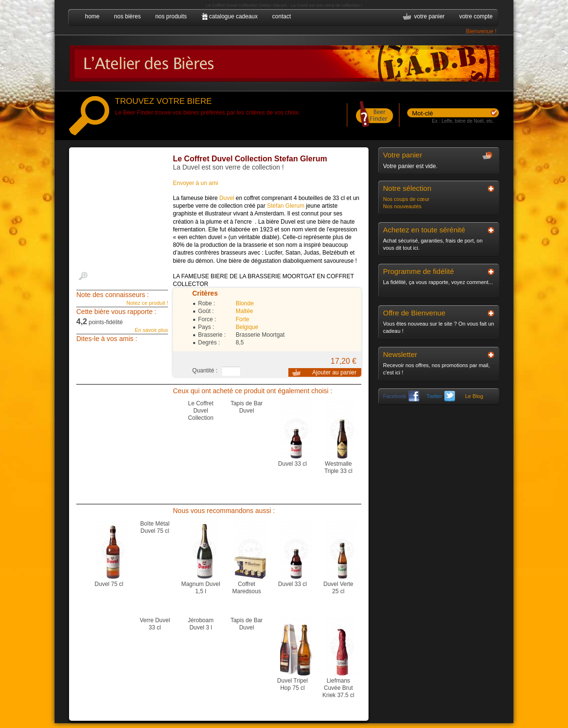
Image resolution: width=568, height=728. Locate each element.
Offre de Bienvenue (414, 313)
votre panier (429, 16)
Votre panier (403, 155)
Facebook (401, 396)
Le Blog (474, 396)
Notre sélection (407, 188)
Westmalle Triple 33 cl (338, 467)
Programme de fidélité (419, 271)
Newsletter (400, 354)
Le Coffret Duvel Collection (201, 411)
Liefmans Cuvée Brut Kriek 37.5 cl (338, 688)
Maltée (244, 311)
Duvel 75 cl (109, 584)
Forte (242, 319)
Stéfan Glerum (286, 206)
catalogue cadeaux (234, 16)
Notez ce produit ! (147, 303)
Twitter (441, 396)
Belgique (247, 327)
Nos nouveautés (402, 206)
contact (282, 16)
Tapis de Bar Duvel (247, 407)
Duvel (227, 198)
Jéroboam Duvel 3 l (201, 624)
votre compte (476, 16)
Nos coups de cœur (406, 199)
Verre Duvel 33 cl (155, 624)
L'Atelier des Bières (284, 63)
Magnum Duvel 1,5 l (201, 588)
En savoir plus (151, 330)
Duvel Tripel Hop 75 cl (292, 684)
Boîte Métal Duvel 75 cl (155, 527)
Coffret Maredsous (247, 588)
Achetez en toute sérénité (424, 230)
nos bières (127, 16)
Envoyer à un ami (195, 183)
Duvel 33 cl (292, 464)
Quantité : (205, 371)
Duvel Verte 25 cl (338, 588)
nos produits (171, 16)
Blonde (245, 303)
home (92, 16)
